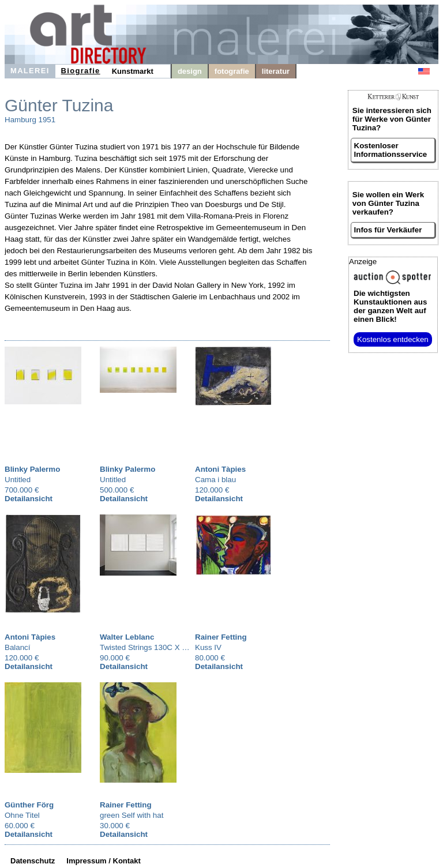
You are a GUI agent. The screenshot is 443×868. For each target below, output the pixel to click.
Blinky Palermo (32, 469)
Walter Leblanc (127, 637)
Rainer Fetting (221, 637)
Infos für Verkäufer (388, 230)
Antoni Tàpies (220, 469)
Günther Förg (29, 805)
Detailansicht (29, 499)
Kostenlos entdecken (393, 339)
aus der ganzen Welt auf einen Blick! (390, 306)
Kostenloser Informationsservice (391, 150)
